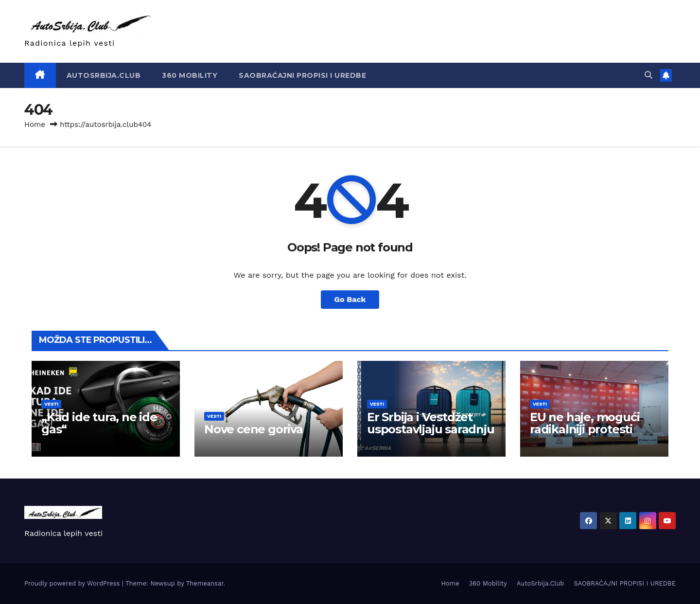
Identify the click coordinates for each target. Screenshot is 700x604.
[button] (648, 75)
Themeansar (205, 583)
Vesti (51, 404)
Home (35, 124)
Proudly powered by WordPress (73, 583)
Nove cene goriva (254, 429)
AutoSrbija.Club (104, 75)
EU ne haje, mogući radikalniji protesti (585, 423)
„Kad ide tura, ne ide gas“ (99, 423)
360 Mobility (190, 75)
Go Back (350, 299)
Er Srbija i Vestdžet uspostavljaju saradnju (431, 423)
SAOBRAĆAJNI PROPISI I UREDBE (302, 75)
